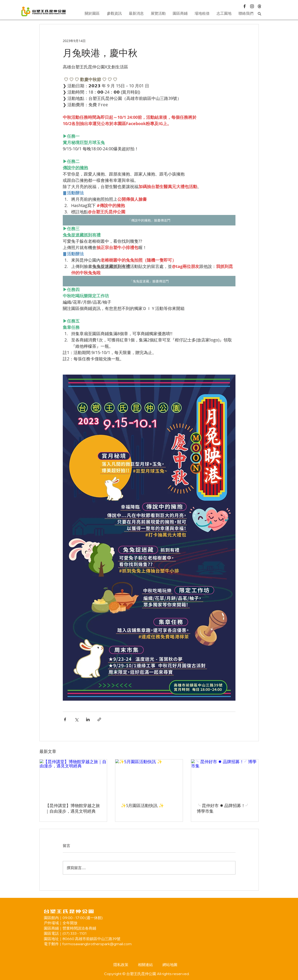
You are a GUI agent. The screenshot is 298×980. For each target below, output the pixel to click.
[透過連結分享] (99, 719)
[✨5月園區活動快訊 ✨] (149, 778)
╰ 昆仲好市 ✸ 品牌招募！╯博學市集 (223, 808)
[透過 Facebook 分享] (65, 719)
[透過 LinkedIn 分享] (88, 719)
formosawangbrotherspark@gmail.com (97, 944)
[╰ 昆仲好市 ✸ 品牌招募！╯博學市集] (225, 778)
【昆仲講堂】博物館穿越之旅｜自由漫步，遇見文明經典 (73, 808)
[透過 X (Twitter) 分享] (76, 719)
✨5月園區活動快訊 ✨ (142, 806)
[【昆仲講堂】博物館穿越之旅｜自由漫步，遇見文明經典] (73, 778)
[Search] (259, 14)
